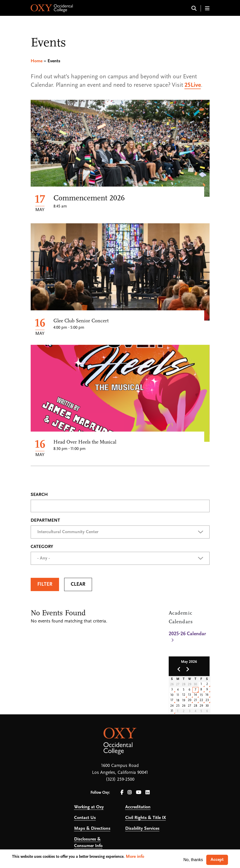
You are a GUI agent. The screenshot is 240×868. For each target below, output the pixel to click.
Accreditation (138, 807)
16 (207, 695)
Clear (78, 584)
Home (37, 61)
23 (207, 700)
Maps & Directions (92, 829)
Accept (217, 860)
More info (135, 857)
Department (45, 521)
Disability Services (142, 829)
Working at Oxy (89, 807)
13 (190, 695)
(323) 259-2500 (120, 780)
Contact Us (85, 818)
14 (195, 695)
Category (42, 547)
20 (190, 700)
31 (172, 711)
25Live (193, 85)
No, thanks (193, 860)
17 (172, 700)
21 (196, 700)
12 (184, 695)
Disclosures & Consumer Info (88, 843)
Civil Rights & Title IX (146, 818)
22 (201, 700)
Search (39, 495)
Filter (45, 584)
